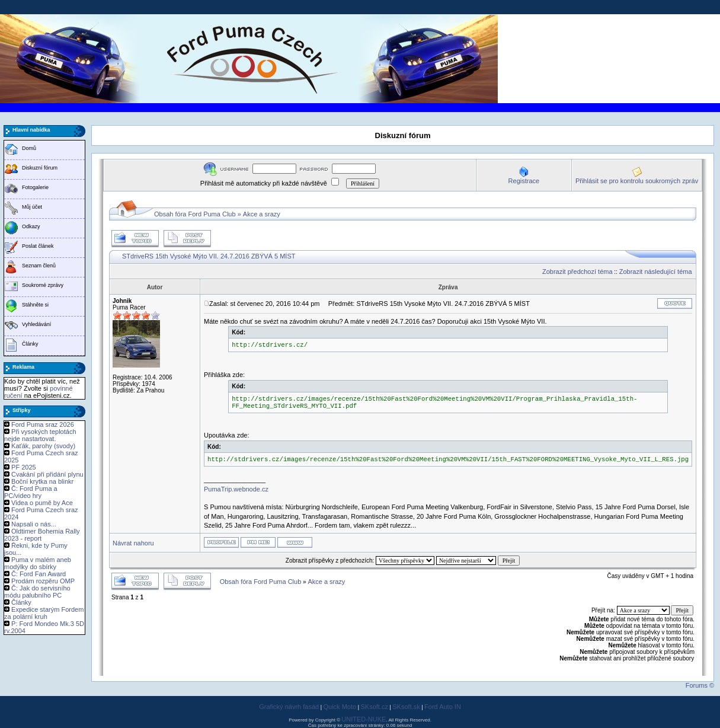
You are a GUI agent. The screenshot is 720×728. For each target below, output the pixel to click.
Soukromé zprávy (43, 285)
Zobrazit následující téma (656, 272)
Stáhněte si (35, 305)
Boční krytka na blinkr (42, 481)
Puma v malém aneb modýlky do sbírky (38, 563)
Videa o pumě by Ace (42, 503)
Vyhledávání (36, 324)
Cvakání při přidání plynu (47, 474)
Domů (29, 148)
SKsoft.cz (374, 707)
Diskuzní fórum (40, 168)
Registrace (524, 181)
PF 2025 (24, 467)
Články (30, 344)
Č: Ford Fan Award (39, 574)
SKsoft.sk (406, 707)
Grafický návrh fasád (289, 707)
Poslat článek (38, 246)
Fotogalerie (35, 187)
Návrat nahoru (133, 543)
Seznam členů (39, 266)
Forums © (700, 685)
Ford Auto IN (443, 707)
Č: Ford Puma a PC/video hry (31, 492)
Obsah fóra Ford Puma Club (195, 214)
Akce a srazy (262, 214)
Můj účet (32, 207)
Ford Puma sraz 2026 (43, 424)
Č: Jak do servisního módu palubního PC (37, 592)
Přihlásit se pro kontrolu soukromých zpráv (637, 181)
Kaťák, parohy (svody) (43, 446)
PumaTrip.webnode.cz (236, 489)
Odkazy (31, 226)
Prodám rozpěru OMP (43, 581)
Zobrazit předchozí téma (577, 272)
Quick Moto (340, 707)
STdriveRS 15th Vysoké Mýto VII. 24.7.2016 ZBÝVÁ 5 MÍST (209, 256)
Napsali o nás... (34, 524)
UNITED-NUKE (364, 719)
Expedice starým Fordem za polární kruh (44, 613)
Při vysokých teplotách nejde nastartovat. (40, 435)
